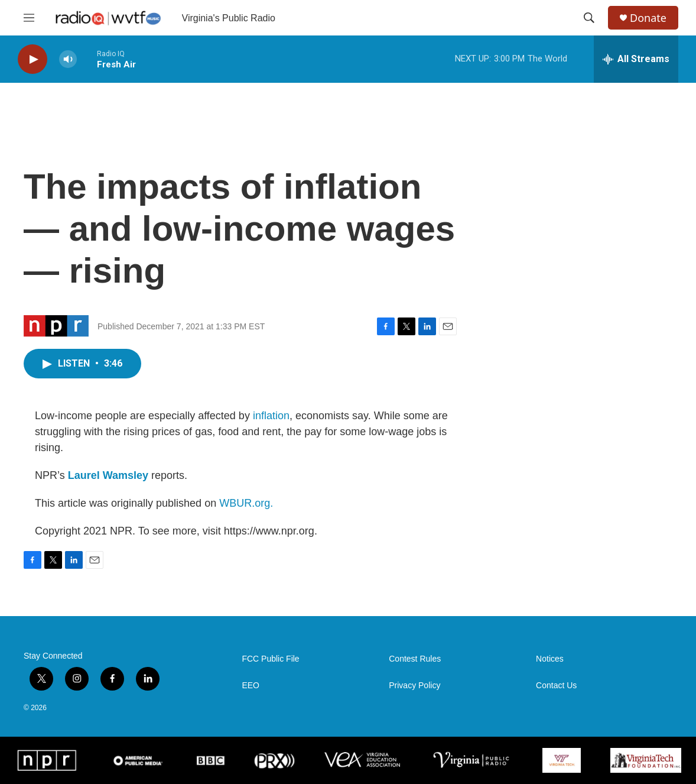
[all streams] (636, 59)
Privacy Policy (414, 686)
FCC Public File (270, 659)
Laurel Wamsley (108, 475)
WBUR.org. (246, 503)
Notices (550, 659)
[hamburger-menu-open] (29, 18)
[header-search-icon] (589, 18)
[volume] (68, 59)
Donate (648, 18)
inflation (271, 416)
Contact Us (556, 686)
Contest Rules (415, 659)
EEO (251, 686)
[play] (32, 59)
